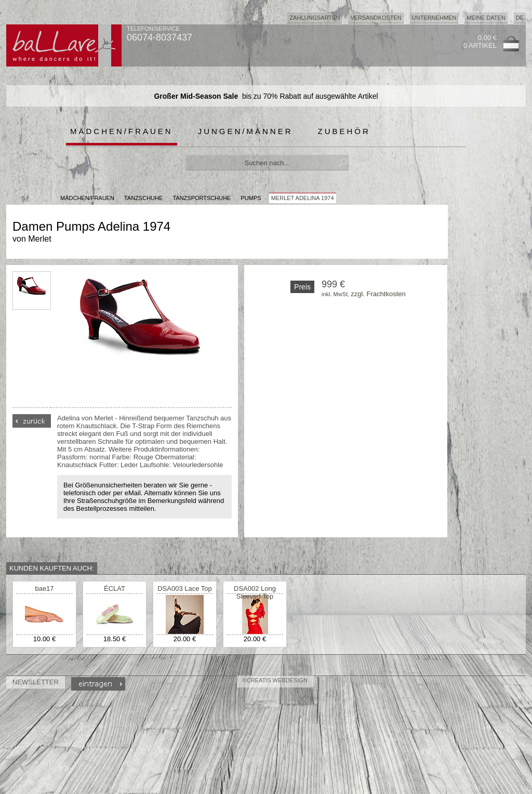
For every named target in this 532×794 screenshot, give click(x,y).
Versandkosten (376, 18)
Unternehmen (434, 18)
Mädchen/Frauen (122, 131)
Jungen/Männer (245, 131)
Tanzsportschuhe (202, 198)
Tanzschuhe (143, 198)
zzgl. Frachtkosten (378, 294)
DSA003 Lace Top (185, 588)
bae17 (44, 588)
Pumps (251, 198)
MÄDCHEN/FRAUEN (87, 198)
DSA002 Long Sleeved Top (255, 592)
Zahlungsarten (315, 18)
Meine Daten (486, 18)
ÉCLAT (115, 588)
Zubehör (344, 131)
